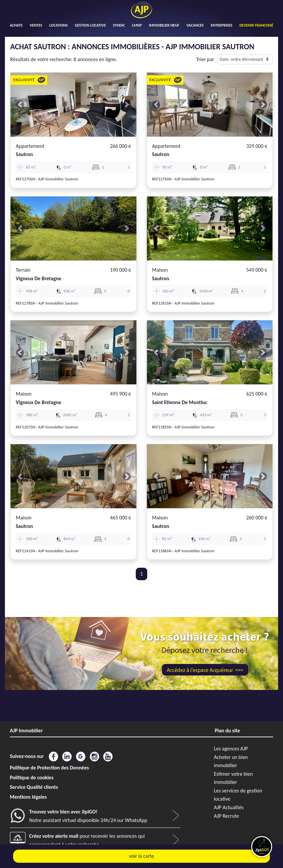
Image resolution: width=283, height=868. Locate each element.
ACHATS (16, 25)
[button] (20, 105)
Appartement (30, 146)
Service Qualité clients (34, 787)
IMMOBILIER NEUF (164, 25)
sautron (24, 154)
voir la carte (141, 856)
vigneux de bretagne (39, 278)
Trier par (205, 59)
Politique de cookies (32, 777)
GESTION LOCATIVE (90, 25)
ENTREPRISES (222, 25)
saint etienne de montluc (180, 402)
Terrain (23, 270)
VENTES (36, 25)
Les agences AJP (231, 749)
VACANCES (195, 25)
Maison (160, 270)
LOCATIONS (59, 25)
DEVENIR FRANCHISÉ (256, 25)
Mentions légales (28, 797)
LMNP (137, 25)
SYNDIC (119, 25)
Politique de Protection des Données (49, 768)
